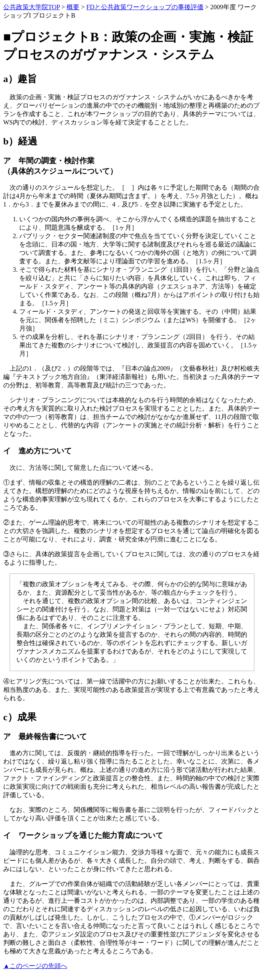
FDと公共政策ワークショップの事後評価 (145, 7)
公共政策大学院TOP (31, 7)
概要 (73, 7)
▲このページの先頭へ (35, 966)
